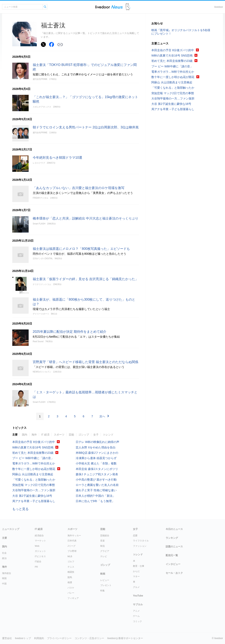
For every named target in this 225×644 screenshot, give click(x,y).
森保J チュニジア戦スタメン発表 (97, 474)
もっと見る (20, 509)
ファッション (140, 546)
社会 (4, 553)
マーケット (40, 541)
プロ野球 (72, 551)
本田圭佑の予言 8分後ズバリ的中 (34, 442)
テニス (71, 567)
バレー (71, 593)
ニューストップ (11, 529)
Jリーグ (71, 546)
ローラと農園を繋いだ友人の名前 (97, 485)
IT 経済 (45, 435)
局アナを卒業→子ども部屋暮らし (34, 501)
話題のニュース (174, 547)
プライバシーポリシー (59, 638)
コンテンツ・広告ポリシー (89, 638)
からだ (136, 571)
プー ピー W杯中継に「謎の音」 (33, 458)
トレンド (108, 435)
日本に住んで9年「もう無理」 (95, 501)
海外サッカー (74, 535)
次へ (102, 416)
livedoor (219, 7)
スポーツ (59, 435)
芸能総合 (105, 535)
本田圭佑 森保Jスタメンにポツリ (97, 469)
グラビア (105, 551)
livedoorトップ (23, 638)
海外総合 (7, 573)
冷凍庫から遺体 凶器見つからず (96, 458)
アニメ (136, 611)
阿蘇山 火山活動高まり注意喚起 (33, 474)
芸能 (71, 435)
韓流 (102, 546)
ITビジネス (40, 556)
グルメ (136, 587)
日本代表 (72, 541)
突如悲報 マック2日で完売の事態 (34, 485)
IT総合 (38, 561)
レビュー (105, 580)
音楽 (102, 541)
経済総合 (39, 535)
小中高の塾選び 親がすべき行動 (96, 480)
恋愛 (135, 535)
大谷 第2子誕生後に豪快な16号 (32, 496)
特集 (102, 591)
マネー (136, 576)
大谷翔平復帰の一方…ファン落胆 (34, 490)
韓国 (4, 578)
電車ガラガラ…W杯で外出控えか (34, 463)
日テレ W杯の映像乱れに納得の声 (97, 442)
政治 (4, 558)
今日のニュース (174, 529)
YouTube (138, 596)
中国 (4, 584)
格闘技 (71, 572)
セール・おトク (174, 573)
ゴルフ (71, 561)
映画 (103, 574)
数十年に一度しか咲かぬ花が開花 (34, 469)
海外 (34, 435)
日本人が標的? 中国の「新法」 (96, 496)
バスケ (71, 588)
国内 (25, 435)
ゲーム (136, 616)
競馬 (70, 577)
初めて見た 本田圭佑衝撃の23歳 (33, 453)
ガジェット (40, 551)
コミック (137, 621)
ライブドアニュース (109, 7)
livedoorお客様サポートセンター (125, 638)
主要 (15, 435)
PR (36, 567)
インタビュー (173, 564)
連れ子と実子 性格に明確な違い (96, 490)
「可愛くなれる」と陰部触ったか (34, 480)
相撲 (70, 582)
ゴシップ (84, 435)
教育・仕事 (139, 566)
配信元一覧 (172, 555)
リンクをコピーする (60, 45)
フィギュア (73, 598)
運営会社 (7, 638)
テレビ (104, 556)
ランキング (172, 538)
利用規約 (39, 638)
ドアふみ (128, 7)
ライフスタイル (141, 541)
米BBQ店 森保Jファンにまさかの (97, 453)
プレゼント (106, 585)
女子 (96, 435)
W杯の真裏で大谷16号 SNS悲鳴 (33, 447)
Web (37, 546)
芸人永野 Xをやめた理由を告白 (96, 447)
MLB (70, 556)
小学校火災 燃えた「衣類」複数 (96, 463)
